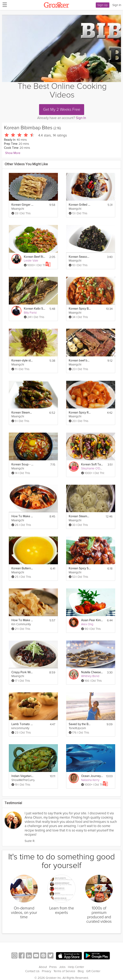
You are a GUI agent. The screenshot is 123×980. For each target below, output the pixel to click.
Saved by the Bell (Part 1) (80, 724)
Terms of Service (64, 971)
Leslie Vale (31, 261)
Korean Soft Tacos (92, 464)
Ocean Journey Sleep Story (92, 776)
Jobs (62, 967)
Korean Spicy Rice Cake (80, 413)
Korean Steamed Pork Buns (80, 516)
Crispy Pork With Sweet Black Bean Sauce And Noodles (22, 672)
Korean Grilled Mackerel (80, 205)
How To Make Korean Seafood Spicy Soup (22, 516)
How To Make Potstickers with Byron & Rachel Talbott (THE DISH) (22, 620)
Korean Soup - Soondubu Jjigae (22, 464)
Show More (13, 153)
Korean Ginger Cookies (22, 205)
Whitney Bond (90, 676)
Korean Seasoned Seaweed (80, 257)
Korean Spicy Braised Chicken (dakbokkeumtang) (80, 309)
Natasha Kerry (90, 780)
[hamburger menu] (4, 4)
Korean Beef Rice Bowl (35, 257)
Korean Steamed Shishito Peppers (22, 413)
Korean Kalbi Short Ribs (35, 309)
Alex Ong (87, 624)
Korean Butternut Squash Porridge (22, 568)
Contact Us (32, 971)
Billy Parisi (30, 313)
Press (53, 967)
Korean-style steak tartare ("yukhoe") (22, 361)
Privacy (46, 971)
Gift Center (93, 971)
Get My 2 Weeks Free (62, 110)
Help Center (76, 967)
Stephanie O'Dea (92, 468)
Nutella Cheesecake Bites (92, 672)
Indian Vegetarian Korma (22, 776)
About (43, 967)
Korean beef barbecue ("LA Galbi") (80, 361)
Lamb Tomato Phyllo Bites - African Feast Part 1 (22, 724)
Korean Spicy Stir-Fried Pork (80, 568)
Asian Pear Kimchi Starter (92, 620)
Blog (81, 971)
